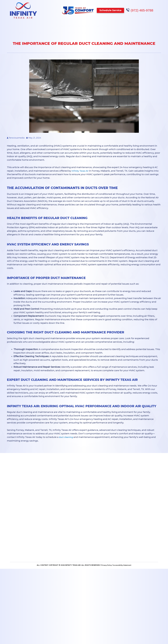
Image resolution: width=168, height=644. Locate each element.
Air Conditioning (15, 32)
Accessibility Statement (123, 566)
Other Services (77, 32)
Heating (37, 32)
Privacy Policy (106, 566)
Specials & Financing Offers (110, 32)
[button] (111, 10)
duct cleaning (67, 437)
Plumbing (55, 32)
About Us (139, 32)
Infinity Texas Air (81, 171)
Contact (157, 32)
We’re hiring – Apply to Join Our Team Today (84, 25)
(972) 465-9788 (143, 10)
